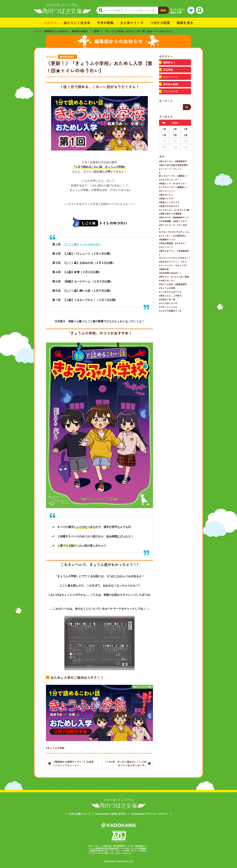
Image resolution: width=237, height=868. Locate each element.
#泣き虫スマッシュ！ (169, 262)
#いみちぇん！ (180, 183)
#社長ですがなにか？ (169, 206)
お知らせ (50, 23)
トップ (37, 31)
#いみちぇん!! (166, 210)
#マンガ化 (182, 225)
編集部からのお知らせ (56, 31)
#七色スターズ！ (167, 280)
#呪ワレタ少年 (166, 284)
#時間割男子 (181, 161)
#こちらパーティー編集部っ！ (173, 187)
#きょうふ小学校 (55, 748)
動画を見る (185, 23)
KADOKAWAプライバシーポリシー (150, 814)
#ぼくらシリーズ (167, 225)
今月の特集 (105, 23)
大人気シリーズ (132, 23)
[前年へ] (164, 123)
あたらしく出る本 (77, 23)
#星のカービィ (166, 195)
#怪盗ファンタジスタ (169, 202)
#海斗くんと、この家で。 (171, 296)
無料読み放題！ (80, 31)
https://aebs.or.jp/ (124, 853)
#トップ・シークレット (170, 169)
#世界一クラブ (180, 221)
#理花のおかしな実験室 (170, 214)
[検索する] (187, 107)
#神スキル (164, 277)
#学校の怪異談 (166, 243)
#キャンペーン (166, 247)
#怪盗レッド (165, 183)
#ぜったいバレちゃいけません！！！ (176, 256)
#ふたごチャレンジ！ (169, 180)
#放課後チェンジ (167, 239)
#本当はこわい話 (167, 299)
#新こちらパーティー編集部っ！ (174, 174)
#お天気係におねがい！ (170, 273)
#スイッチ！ (165, 236)
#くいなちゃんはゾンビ (170, 292)
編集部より (169, 62)
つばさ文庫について (79, 814)
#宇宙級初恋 (183, 251)
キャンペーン (170, 77)
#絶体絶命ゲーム (181, 217)
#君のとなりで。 (167, 251)
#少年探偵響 (165, 221)
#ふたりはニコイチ (168, 303)
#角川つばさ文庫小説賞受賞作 (173, 165)
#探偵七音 (164, 269)
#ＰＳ (184, 262)
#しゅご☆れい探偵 (180, 277)
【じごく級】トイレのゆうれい (82, 244)
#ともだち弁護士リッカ (170, 311)
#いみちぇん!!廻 (182, 210)
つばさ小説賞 (160, 23)
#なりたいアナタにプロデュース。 (175, 230)
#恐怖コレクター (167, 198)
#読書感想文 (181, 284)
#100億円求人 (179, 236)
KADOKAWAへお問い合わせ (111, 814)
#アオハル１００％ (168, 307)
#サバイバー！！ (167, 191)
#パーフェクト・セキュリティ (173, 265)
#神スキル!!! (165, 217)
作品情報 (168, 70)
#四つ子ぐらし (166, 161)
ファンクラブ (170, 91)
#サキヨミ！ (181, 243)
